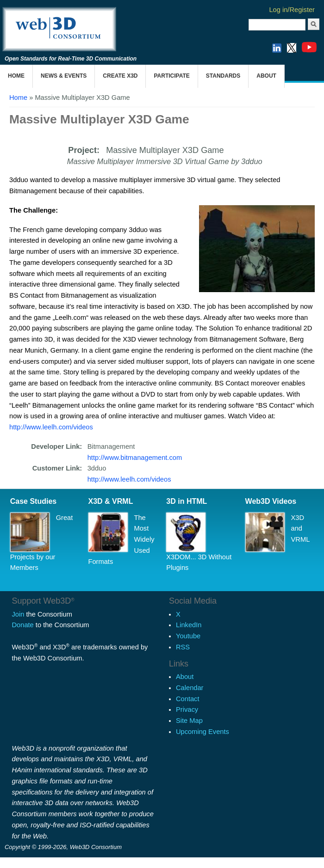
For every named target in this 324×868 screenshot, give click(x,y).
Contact (188, 699)
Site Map (189, 721)
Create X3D (120, 76)
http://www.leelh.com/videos (51, 427)
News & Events (64, 76)
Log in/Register (292, 10)
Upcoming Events (202, 732)
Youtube (188, 636)
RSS (183, 647)
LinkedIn (189, 625)
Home (16, 76)
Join (18, 614)
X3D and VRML (301, 529)
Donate (23, 625)
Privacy (187, 709)
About (266, 76)
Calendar (190, 688)
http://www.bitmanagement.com (135, 458)
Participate (171, 76)
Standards (223, 76)
